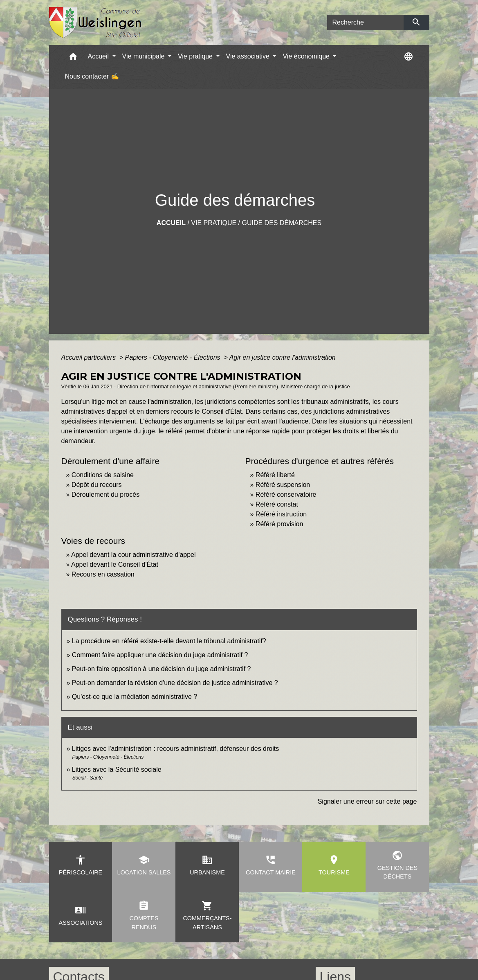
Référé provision (279, 524)
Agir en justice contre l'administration (283, 357)
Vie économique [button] (307, 56)
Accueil (171, 223)
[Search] (366, 23)
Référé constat (277, 504)
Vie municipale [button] (144, 56)
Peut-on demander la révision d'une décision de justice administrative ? (175, 683)
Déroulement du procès (105, 495)
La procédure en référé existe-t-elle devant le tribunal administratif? (169, 641)
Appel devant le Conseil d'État (115, 564)
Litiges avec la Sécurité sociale (117, 769)
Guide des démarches (282, 223)
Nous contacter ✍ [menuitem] (92, 76)
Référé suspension (283, 485)
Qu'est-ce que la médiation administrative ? (135, 697)
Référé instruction (281, 514)
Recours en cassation (103, 574)
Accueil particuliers (90, 357)
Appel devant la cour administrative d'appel (134, 555)
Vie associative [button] (249, 56)
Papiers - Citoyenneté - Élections (174, 357)
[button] (73, 58)
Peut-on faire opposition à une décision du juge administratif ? (162, 669)
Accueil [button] (99, 56)
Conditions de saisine (103, 475)
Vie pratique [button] (196, 56)
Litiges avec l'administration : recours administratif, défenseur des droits (175, 749)
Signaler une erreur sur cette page (367, 801)
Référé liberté (275, 475)
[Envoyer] (416, 23)
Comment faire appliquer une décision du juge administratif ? (160, 655)
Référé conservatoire (286, 495)
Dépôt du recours (97, 485)
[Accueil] (95, 23)
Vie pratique (214, 223)
